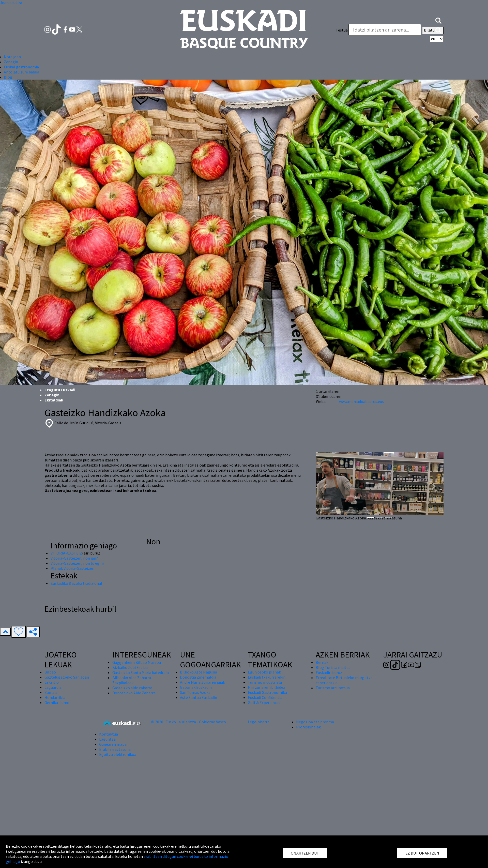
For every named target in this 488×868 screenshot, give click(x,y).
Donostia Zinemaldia (198, 677)
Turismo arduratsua (333, 688)
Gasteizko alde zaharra (132, 688)
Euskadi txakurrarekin (267, 677)
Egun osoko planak (264, 672)
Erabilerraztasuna (115, 749)
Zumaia (51, 692)
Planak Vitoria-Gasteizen (72, 568)
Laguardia (53, 687)
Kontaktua (109, 734)
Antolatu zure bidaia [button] (21, 72)
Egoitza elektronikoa (118, 754)
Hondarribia (55, 697)
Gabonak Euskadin (196, 687)
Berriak (322, 662)
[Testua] (385, 30)
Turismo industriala (265, 682)
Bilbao (50, 672)
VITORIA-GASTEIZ (66, 553)
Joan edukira (11, 3)
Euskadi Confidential (266, 697)
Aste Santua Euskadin (199, 697)
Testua (342, 30)
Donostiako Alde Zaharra (134, 693)
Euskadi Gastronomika (267, 692)
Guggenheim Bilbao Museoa (137, 662)
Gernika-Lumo (57, 702)
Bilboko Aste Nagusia (199, 672)
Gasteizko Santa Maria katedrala (141, 672)
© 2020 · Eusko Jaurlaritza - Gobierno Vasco (189, 722)
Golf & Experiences (264, 702)
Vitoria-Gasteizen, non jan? (74, 558)
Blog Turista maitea (333, 667)
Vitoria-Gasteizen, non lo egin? (78, 563)
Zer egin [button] (11, 62)
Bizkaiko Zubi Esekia (130, 667)
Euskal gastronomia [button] (21, 67)
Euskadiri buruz (329, 672)
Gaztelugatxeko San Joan (67, 677)
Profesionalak (308, 727)
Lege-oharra (259, 722)
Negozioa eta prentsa (315, 722)
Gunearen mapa (113, 744)
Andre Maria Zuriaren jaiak (202, 682)
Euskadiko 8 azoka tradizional (76, 583)
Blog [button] (8, 77)
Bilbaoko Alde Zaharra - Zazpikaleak (133, 680)
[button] (438, 20)
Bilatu (433, 31)
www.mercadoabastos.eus (361, 401)
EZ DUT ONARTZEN (422, 853)
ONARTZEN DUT (305, 853)
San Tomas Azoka (195, 692)
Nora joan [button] (12, 57)
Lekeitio (52, 682)
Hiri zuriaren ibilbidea (266, 687)
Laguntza (107, 739)
